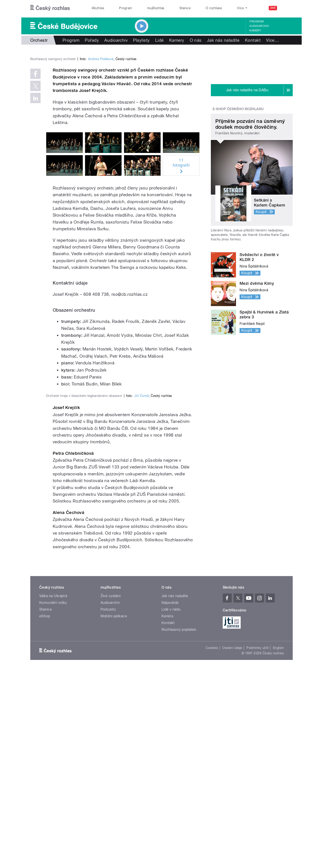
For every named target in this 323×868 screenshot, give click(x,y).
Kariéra (167, 813)
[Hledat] (287, 8)
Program (125, 8)
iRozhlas (98, 8)
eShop (45, 813)
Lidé (159, 40)
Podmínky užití (258, 845)
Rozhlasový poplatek (179, 827)
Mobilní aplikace (114, 813)
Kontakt (253, 40)
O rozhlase (214, 8)
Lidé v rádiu (171, 807)
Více (272, 40)
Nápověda (170, 800)
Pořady (92, 40)
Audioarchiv (259, 26)
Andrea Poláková (101, 154)
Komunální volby (53, 800)
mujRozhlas (156, 8)
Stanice (185, 8)
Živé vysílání (111, 793)
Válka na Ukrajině (53, 793)
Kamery (255, 30)
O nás (196, 40)
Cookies (212, 845)
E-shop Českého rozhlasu (238, 109)
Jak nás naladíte (223, 40)
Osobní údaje (232, 845)
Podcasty (108, 807)
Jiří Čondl (142, 593)
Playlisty (141, 40)
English (278, 845)
